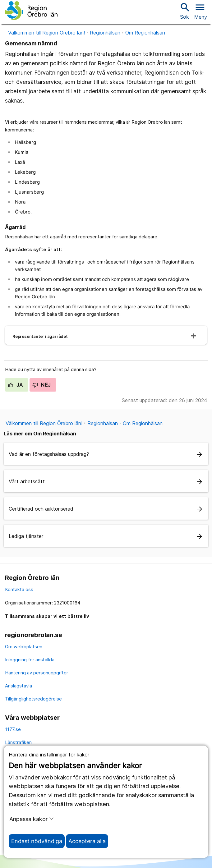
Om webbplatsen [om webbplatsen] (24, 647)
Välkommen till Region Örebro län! (46, 33)
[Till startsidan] (31, 11)
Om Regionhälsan (145, 33)
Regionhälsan (105, 33)
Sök (184, 11)
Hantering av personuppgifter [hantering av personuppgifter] (37, 673)
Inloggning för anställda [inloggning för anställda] (30, 660)
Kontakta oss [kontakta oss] (19, 589)
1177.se (13, 729)
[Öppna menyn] (201, 11)
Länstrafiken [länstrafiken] (18, 742)
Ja (15, 385)
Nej (42, 385)
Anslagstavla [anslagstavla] (18, 686)
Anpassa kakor (32, 819)
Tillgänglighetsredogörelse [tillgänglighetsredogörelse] (33, 699)
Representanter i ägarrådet (40, 336)
